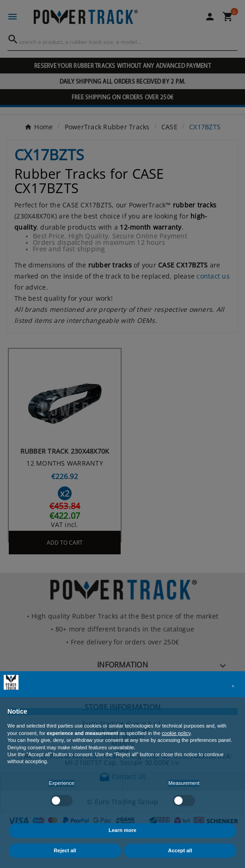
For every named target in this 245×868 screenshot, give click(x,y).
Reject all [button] (65, 850)
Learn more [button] (122, 830)
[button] (233, 686)
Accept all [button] (180, 850)
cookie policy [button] (176, 733)
